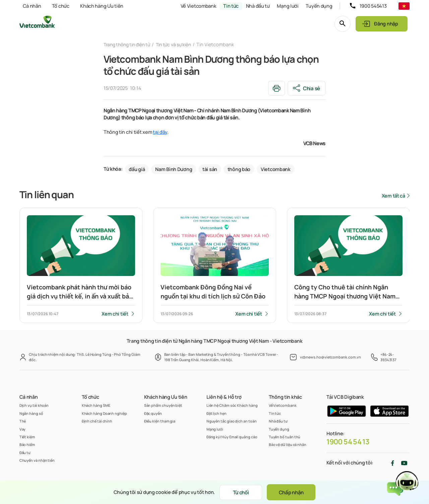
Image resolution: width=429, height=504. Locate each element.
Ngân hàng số (31, 413)
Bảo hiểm (27, 444)
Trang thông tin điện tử (129, 44)
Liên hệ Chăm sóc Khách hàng (232, 406)
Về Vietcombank (198, 6)
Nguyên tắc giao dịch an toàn (232, 421)
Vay (23, 429)
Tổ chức (61, 6)
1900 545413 (373, 6)
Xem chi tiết (115, 314)
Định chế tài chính (97, 421)
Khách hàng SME (96, 406)
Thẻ (23, 421)
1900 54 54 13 (348, 442)
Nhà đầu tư (258, 6)
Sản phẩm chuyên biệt (163, 406)
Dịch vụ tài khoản (34, 406)
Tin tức (231, 6)
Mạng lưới (288, 6)
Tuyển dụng (319, 6)
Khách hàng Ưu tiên (102, 6)
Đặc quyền (153, 413)
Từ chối (239, 492)
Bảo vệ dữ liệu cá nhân (288, 444)
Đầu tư (25, 453)
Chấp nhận (293, 492)
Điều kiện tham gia (160, 421)
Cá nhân (32, 6)
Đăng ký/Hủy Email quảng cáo (232, 437)
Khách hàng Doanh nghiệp (104, 413)
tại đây (160, 132)
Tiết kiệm (27, 437)
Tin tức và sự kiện (179, 44)
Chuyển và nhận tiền (37, 460)
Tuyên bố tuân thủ (285, 437)
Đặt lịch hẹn (217, 413)
